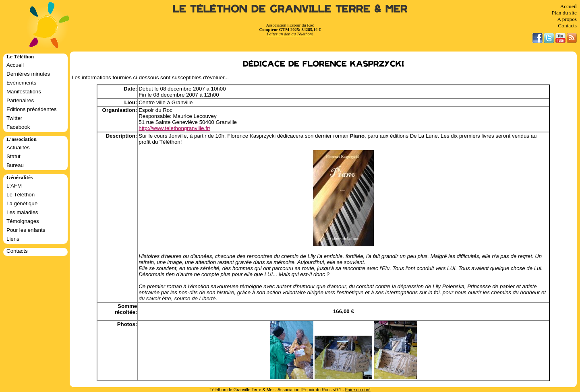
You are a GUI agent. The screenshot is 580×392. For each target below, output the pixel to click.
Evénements (21, 83)
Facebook (18, 127)
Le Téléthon (21, 195)
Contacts (567, 26)
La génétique (22, 203)
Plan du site (564, 13)
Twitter (14, 118)
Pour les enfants (26, 230)
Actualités (18, 148)
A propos (567, 19)
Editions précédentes (31, 109)
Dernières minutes (28, 74)
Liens (13, 239)
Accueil (569, 6)
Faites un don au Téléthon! (290, 34)
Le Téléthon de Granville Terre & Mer (290, 9)
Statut (13, 156)
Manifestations (24, 92)
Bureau (15, 165)
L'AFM (14, 186)
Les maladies (22, 212)
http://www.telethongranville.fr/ (174, 128)
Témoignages (23, 221)
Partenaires (20, 100)
